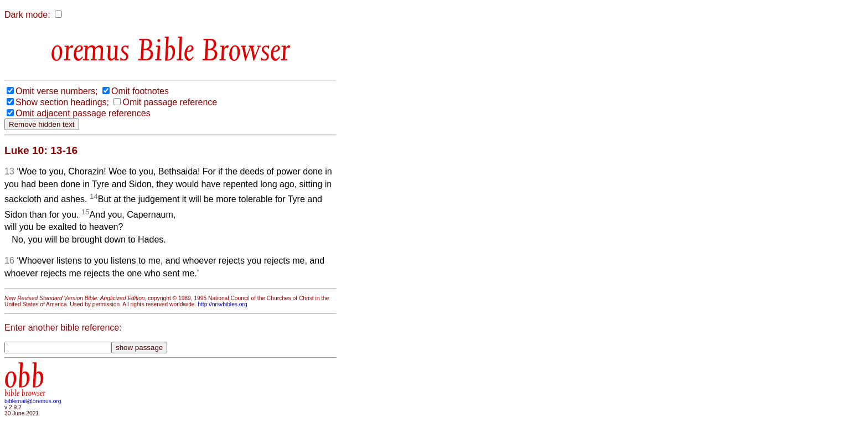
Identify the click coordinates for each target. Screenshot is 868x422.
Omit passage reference (170, 102)
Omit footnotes (140, 91)
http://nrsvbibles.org (222, 304)
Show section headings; (62, 102)
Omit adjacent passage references (83, 113)
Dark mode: (27, 15)
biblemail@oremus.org (33, 401)
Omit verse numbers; (56, 91)
